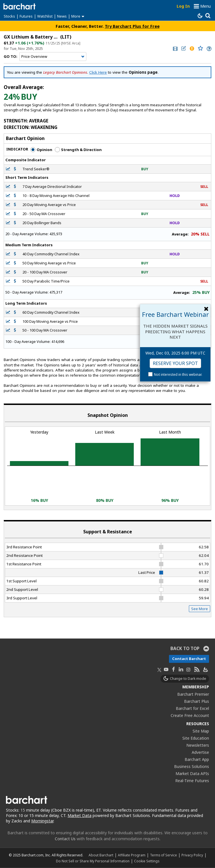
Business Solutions (192, 766)
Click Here (98, 72)
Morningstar (42, 821)
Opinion (41, 150)
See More (200, 609)
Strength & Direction (78, 150)
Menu (205, 6)
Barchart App (197, 759)
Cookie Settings (147, 861)
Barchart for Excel (192, 708)
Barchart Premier (193, 694)
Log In (183, 6)
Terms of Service (163, 855)
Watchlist (45, 16)
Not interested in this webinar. (178, 374)
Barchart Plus (197, 701)
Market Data (80, 815)
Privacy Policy (192, 855)
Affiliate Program (132, 855)
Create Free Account (190, 715)
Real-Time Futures (192, 781)
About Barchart (101, 855)
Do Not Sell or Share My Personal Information (93, 861)
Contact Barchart (189, 659)
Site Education (196, 738)
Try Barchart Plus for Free (132, 26)
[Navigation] (53, 57)
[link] (175, 49)
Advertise (200, 752)
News (62, 16)
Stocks (9, 16)
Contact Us (65, 839)
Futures (26, 16)
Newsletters (198, 745)
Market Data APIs (192, 773)
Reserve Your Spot (175, 363)
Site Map (201, 731)
